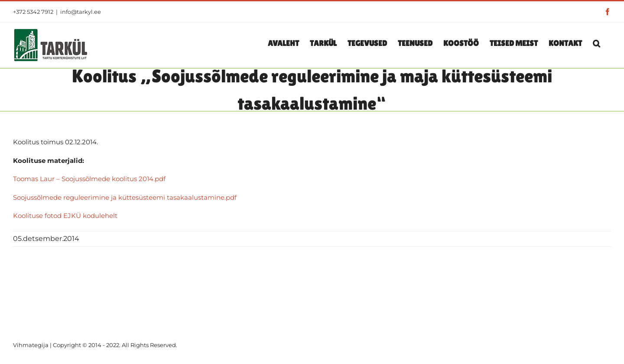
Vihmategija (31, 345)
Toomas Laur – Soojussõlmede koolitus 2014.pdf (89, 179)
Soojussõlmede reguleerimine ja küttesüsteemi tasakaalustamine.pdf (125, 197)
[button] (596, 43)
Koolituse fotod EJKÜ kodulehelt (65, 216)
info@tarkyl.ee (81, 12)
